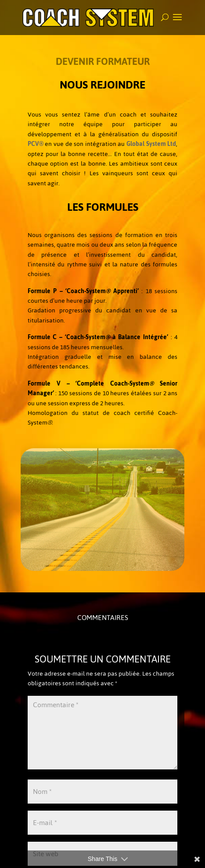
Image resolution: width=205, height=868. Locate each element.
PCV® (36, 144)
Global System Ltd (151, 144)
